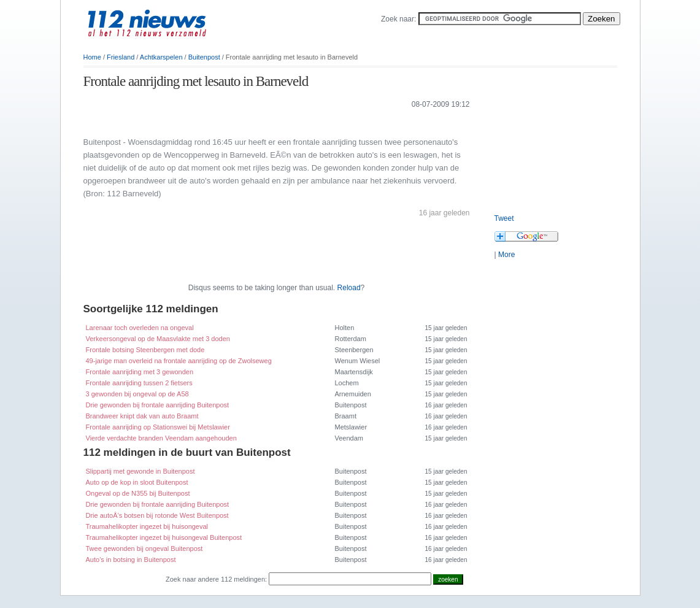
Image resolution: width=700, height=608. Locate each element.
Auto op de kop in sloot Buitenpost (137, 482)
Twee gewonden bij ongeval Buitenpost (144, 548)
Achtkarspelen (161, 57)
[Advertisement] (227, 122)
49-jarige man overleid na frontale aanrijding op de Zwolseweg (179, 361)
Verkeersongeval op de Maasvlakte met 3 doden (158, 339)
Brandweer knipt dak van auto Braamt (142, 416)
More (506, 255)
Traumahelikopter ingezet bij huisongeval (147, 526)
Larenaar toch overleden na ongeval (140, 328)
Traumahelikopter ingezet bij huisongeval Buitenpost (164, 537)
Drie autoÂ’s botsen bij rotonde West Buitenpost (157, 515)
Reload (349, 288)
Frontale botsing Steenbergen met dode (145, 350)
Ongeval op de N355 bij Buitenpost (138, 493)
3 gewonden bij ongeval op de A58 (137, 394)
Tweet (504, 218)
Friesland (121, 57)
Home (92, 57)
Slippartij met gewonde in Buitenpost (140, 471)
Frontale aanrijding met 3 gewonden (140, 372)
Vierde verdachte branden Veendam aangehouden (161, 438)
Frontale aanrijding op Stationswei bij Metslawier (158, 427)
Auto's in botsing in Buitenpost (131, 560)
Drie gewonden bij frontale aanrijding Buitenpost (158, 405)
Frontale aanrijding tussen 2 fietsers (139, 383)
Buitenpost (204, 57)
